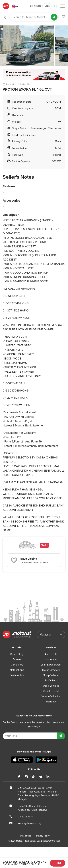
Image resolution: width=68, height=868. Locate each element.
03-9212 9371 (25, 817)
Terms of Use (25, 836)
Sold (58, 863)
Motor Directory (51, 670)
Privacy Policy (43, 836)
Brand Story (17, 654)
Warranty (51, 702)
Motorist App (17, 670)
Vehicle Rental (51, 691)
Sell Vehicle (35, 6)
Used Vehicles (51, 686)
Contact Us (17, 665)
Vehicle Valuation (51, 696)
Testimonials (17, 675)
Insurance (51, 659)
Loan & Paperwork (51, 665)
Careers (17, 659)
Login (47, 6)
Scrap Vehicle (51, 675)
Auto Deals (51, 654)
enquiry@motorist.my (29, 823)
